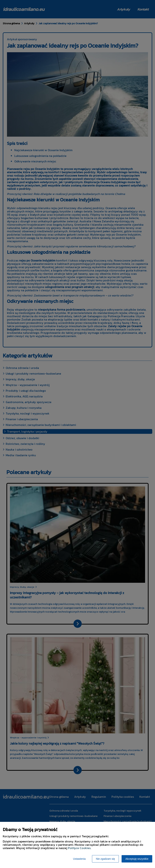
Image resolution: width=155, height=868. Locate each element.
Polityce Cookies (79, 848)
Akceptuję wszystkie (137, 859)
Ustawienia (79, 859)
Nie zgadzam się (105, 859)
